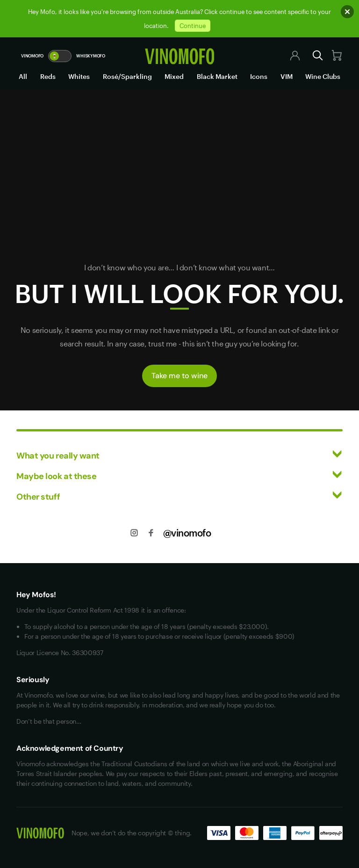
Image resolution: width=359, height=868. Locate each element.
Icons (259, 76)
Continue (193, 26)
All (23, 76)
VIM (287, 76)
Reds (48, 76)
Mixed (174, 76)
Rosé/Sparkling (127, 76)
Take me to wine (179, 376)
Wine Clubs (323, 76)
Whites (79, 76)
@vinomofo (187, 533)
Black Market (217, 76)
